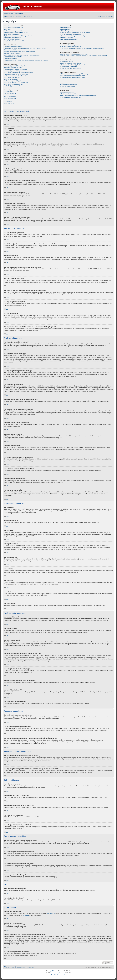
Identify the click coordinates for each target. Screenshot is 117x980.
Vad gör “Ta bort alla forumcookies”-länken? (16, 41)
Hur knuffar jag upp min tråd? (12, 86)
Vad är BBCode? (9, 92)
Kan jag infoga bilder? (10, 97)
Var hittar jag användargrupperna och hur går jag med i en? (75, 33)
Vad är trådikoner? (9, 105)
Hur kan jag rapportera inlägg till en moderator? (17, 81)
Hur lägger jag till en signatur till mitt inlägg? (16, 69)
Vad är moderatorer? (65, 29)
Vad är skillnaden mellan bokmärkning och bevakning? (74, 74)
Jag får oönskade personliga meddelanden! (71, 47)
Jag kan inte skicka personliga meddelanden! (72, 45)
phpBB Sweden (61, 973)
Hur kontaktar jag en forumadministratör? (70, 97)
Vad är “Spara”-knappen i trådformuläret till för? (17, 82)
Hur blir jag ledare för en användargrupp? (71, 34)
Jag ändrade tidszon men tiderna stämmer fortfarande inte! (20, 52)
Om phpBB (26, 915)
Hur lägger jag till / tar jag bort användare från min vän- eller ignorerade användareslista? (83, 56)
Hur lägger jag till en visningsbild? (13, 57)
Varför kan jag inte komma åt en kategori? (15, 76)
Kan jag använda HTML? (11, 93)
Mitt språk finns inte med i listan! (13, 53)
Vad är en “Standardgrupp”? (67, 38)
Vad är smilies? (8, 95)
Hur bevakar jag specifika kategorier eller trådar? (72, 76)
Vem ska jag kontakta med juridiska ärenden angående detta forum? (78, 95)
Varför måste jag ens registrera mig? (14, 28)
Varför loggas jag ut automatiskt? (13, 39)
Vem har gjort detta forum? (67, 92)
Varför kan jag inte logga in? (12, 34)
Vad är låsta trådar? (9, 103)
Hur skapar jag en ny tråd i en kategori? (15, 66)
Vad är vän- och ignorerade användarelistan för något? (74, 54)
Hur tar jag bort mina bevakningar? (69, 79)
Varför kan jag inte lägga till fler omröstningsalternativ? (18, 72)
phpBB (52, 971)
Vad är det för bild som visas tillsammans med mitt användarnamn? (22, 55)
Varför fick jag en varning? (11, 79)
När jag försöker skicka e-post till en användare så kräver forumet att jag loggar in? (26, 60)
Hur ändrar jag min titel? (10, 58)
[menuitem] (18, 13)
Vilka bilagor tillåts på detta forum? (69, 85)
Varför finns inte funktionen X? (68, 94)
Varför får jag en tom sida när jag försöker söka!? (73, 65)
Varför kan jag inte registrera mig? (13, 31)
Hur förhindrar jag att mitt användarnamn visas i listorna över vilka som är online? (26, 48)
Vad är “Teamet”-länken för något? (69, 39)
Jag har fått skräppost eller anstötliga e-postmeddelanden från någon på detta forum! (82, 48)
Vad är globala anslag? (10, 98)
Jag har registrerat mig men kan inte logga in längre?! (18, 36)
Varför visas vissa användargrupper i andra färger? (73, 36)
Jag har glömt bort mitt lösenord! (13, 38)
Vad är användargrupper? (66, 31)
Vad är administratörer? (66, 28)
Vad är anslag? (8, 100)
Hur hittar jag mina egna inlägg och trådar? (71, 68)
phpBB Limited (50, 913)
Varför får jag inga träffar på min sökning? (71, 63)
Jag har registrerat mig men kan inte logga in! (16, 33)
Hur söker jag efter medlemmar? (68, 66)
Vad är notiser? (8, 102)
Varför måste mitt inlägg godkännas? (14, 84)
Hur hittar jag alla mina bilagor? (68, 86)
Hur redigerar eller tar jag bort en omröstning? (16, 74)
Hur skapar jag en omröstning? (12, 71)
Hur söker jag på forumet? (66, 61)
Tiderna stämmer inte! (10, 50)
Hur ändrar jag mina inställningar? (13, 47)
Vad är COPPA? (8, 29)
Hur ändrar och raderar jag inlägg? (13, 67)
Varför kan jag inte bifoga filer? (12, 77)
